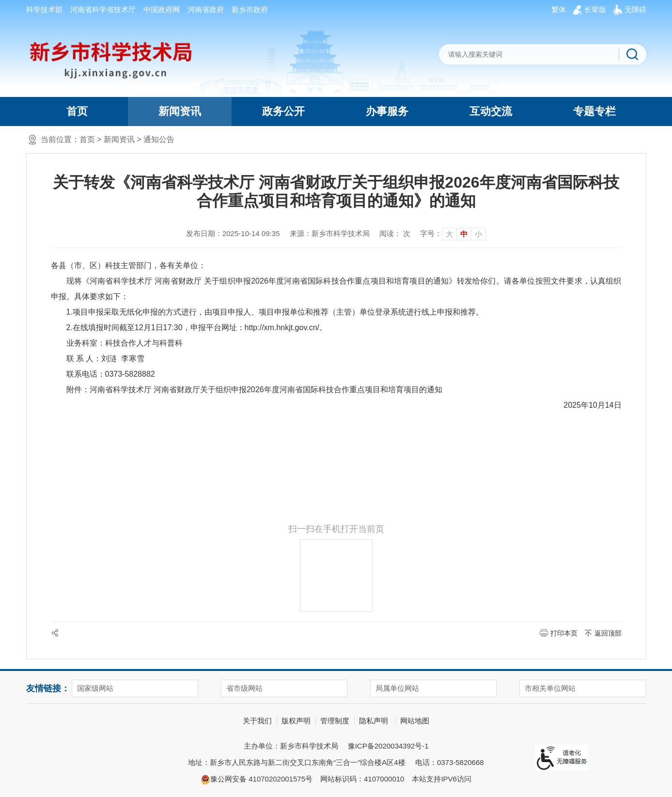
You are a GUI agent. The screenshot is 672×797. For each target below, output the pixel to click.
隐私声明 (374, 721)
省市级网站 (244, 688)
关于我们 (257, 721)
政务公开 (283, 111)
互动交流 (491, 111)
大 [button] (449, 234)
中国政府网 (162, 9)
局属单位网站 (397, 688)
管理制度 (335, 721)
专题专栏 (594, 111)
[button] (595, 10)
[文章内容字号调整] (453, 234)
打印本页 (564, 633)
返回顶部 (608, 633)
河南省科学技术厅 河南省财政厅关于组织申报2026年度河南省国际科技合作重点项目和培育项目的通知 (266, 390)
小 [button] (478, 234)
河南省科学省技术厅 (103, 9)
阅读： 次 (395, 233)
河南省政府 (206, 9)
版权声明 (296, 721)
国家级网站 (95, 688)
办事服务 (387, 111)
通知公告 (159, 139)
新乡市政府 (250, 9)
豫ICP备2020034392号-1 (388, 746)
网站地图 (415, 721)
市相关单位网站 (550, 688)
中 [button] (464, 234)
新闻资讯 (180, 111)
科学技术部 (44, 9)
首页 (77, 111)
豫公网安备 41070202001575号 (257, 780)
